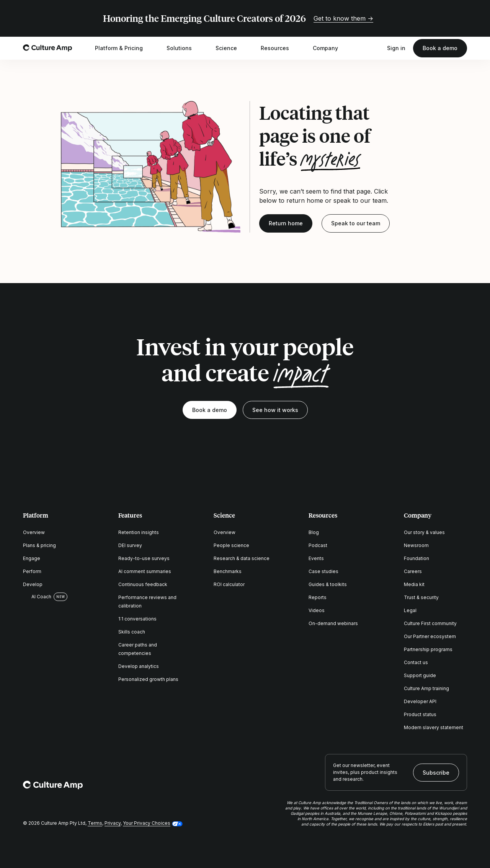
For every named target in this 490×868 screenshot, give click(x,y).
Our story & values (424, 532)
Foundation (416, 558)
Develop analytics (139, 666)
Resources (280, 48)
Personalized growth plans (148, 679)
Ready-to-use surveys (144, 558)
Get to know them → (343, 18)
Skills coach (132, 632)
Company (330, 48)
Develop (33, 584)
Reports (318, 597)
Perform (32, 571)
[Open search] (376, 48)
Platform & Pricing (124, 48)
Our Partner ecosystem (430, 636)
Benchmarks (228, 571)
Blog (314, 532)
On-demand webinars (333, 623)
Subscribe (436, 773)
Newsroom (416, 545)
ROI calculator (229, 584)
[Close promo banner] (462, 18)
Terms (95, 823)
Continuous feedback (143, 584)
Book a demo (440, 48)
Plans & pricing (39, 545)
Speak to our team (356, 223)
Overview (34, 532)
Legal (410, 610)
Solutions (184, 48)
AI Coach (37, 597)
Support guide (420, 675)
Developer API (420, 701)
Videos (317, 610)
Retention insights (139, 532)
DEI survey (130, 545)
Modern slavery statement (434, 727)
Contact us (416, 662)
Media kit (414, 584)
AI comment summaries (145, 571)
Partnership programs (428, 649)
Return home (286, 223)
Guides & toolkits (328, 584)
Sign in (396, 48)
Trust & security (421, 597)
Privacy (113, 823)
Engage (32, 558)
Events (316, 558)
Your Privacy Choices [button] (147, 823)
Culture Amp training (426, 688)
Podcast (318, 545)
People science (231, 545)
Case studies (323, 571)
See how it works (275, 410)
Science (231, 48)
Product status (420, 714)
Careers (413, 571)
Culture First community (430, 623)
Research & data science (242, 558)
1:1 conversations (137, 619)
